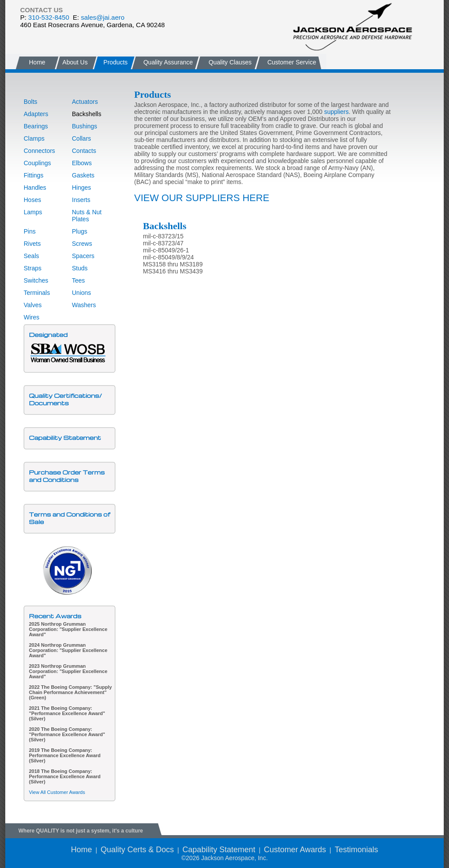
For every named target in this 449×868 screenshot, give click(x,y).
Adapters (36, 114)
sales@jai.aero (102, 17)
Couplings (37, 163)
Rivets (32, 244)
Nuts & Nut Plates (87, 216)
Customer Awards (295, 850)
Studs (80, 268)
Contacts (84, 151)
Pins (30, 231)
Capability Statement (65, 438)
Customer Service (292, 62)
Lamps (33, 212)
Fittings (34, 175)
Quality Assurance (168, 62)
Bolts (30, 102)
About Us (74, 62)
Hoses (32, 200)
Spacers (83, 256)
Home (37, 62)
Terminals (37, 293)
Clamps (34, 138)
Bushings (85, 126)
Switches (36, 280)
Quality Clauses (230, 62)
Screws (82, 244)
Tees (78, 280)
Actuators (85, 102)
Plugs (80, 231)
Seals (31, 256)
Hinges (82, 188)
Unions (82, 293)
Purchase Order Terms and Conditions (67, 476)
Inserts (81, 200)
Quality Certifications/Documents (65, 399)
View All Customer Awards (57, 792)
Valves (33, 305)
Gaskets (83, 175)
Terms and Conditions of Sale (69, 518)
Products (116, 62)
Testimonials (356, 850)
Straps (32, 268)
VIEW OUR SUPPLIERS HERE (202, 198)
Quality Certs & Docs (137, 850)
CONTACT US (41, 10)
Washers (84, 305)
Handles (35, 188)
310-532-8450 (48, 17)
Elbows (82, 163)
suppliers (336, 112)
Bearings (36, 126)
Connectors (39, 151)
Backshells (87, 114)
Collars (82, 138)
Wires (32, 317)
